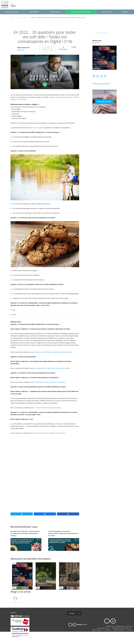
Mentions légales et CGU (103, 628)
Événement (34, 12)
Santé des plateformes (119, 630)
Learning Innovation (81, 12)
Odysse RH (107, 12)
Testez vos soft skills (38, 128)
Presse (126, 12)
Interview (55, 12)
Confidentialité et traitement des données (121, 628)
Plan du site (130, 630)
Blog (13, 18)
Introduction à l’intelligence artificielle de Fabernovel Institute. (54, 352)
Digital (52, 97)
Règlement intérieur (97, 630)
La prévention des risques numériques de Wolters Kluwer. (53, 368)
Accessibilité (107, 630)
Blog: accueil (12, 12)
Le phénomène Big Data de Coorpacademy (48, 408)
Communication (22, 99)
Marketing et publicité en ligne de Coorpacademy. (50, 382)
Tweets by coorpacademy (101, 84)
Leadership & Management (63, 97)
